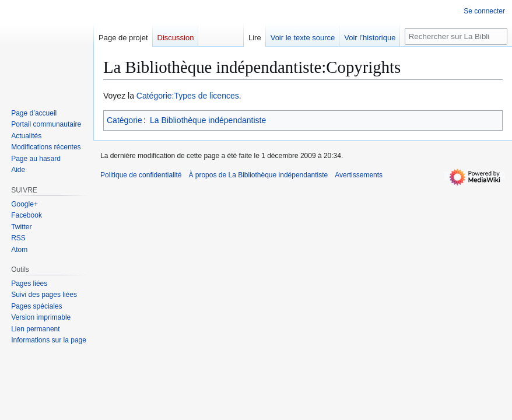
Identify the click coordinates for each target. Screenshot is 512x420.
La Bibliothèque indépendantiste (208, 120)
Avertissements (359, 175)
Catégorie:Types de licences (188, 96)
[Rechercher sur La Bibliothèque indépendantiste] (456, 36)
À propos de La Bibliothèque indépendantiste (258, 175)
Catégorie (125, 120)
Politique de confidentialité (141, 175)
